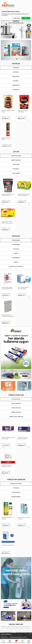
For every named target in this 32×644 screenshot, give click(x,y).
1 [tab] (15, 37)
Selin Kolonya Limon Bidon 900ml (23, 408)
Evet (26, 18)
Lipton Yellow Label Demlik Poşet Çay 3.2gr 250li (23, 167)
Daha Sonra (17, 18)
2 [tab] (16, 37)
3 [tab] (17, 37)
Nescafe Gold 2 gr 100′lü (24, 110)
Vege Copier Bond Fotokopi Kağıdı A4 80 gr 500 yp (24, 233)
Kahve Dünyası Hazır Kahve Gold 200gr (7, 111)
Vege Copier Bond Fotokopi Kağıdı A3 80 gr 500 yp (8, 233)
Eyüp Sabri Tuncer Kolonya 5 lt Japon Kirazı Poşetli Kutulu (8, 408)
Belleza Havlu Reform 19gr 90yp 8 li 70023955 (7, 355)
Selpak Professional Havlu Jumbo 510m (23, 355)
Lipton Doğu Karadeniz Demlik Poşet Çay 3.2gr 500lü (7, 167)
